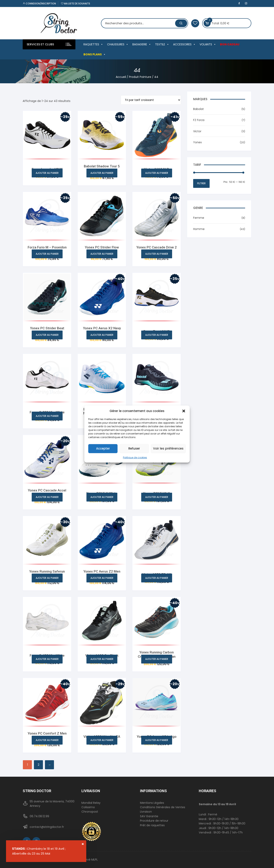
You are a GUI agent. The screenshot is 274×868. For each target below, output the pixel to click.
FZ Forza (199, 120)
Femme (199, 218)
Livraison (146, 812)
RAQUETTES (93, 44)
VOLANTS (208, 44)
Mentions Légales (152, 803)
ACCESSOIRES (184, 44)
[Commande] (151, 100)
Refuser (134, 448)
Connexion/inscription (39, 4)
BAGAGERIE (142, 44)
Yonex (197, 142)
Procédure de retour (154, 821)
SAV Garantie (149, 816)
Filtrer (201, 183)
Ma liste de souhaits (76, 4)
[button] (184, 411)
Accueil (121, 77)
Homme (199, 229)
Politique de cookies (135, 457)
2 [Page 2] (39, 765)
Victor (197, 131)
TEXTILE (162, 44)
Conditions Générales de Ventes (163, 807)
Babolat (198, 109)
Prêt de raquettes (152, 825)
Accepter (103, 448)
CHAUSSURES (118, 44)
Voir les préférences (168, 448)
